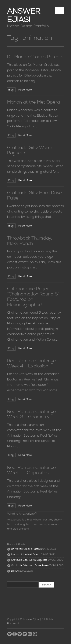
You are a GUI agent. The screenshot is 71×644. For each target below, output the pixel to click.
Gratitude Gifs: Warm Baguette (30, 150)
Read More (25, 90)
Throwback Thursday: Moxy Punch (30, 241)
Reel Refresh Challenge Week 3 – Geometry (32, 414)
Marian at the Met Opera (34, 102)
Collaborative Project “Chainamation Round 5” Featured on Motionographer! (33, 297)
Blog (11, 90)
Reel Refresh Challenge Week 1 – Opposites (32, 470)
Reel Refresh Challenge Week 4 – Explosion (32, 363)
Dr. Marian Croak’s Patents (35, 57)
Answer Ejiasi (24, 16)
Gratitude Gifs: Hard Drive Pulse (35, 196)
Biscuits (15, 571)
